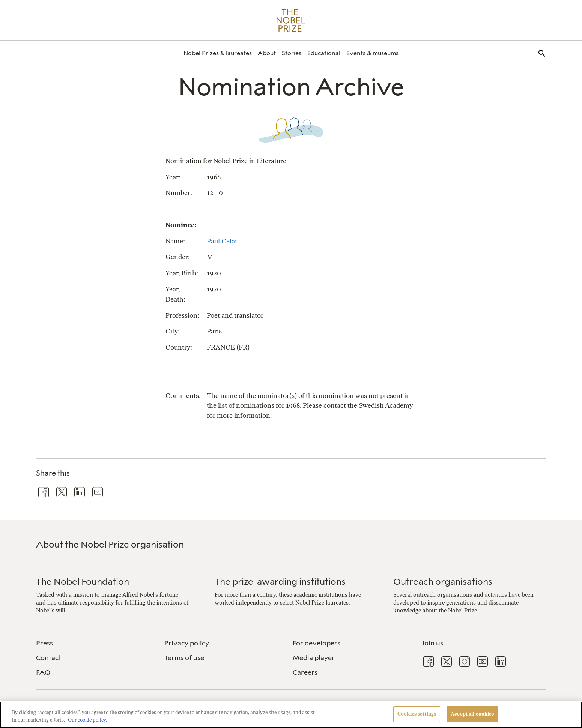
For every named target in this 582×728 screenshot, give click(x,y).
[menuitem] (218, 53)
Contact (49, 658)
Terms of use (184, 658)
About (267, 53)
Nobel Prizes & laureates (218, 53)
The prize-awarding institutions (280, 582)
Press (44, 643)
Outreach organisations (443, 582)
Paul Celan (223, 241)
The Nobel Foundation (83, 582)
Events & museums (372, 53)
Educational (324, 53)
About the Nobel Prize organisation (110, 544)
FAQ (43, 672)
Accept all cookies (472, 714)
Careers (305, 672)
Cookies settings (417, 714)
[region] (291, 715)
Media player (314, 658)
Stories (292, 53)
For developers (317, 643)
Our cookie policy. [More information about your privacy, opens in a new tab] (87, 720)
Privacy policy (187, 643)
